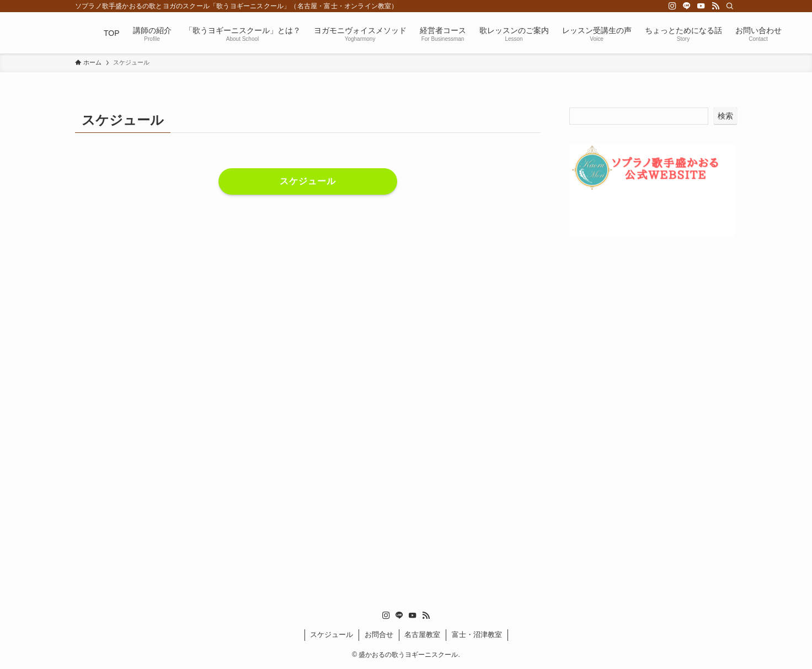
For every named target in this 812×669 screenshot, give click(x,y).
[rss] (715, 6)
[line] (687, 6)
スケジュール (332, 635)
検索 (725, 116)
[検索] (730, 6)
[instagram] (672, 6)
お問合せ (379, 635)
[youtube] (701, 6)
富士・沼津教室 (477, 635)
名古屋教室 (422, 635)
